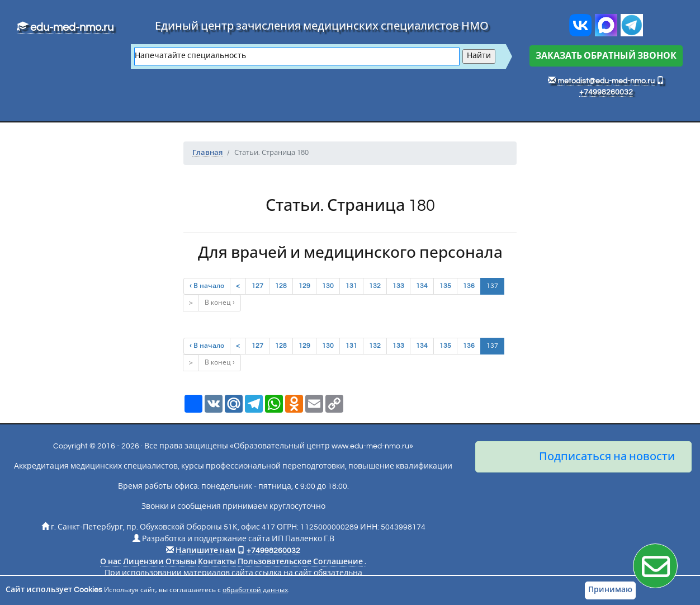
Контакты (217, 562)
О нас (111, 562)
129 (304, 286)
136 (469, 286)
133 (398, 286)
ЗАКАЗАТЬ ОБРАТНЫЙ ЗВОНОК (606, 56)
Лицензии (143, 562)
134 (422, 286)
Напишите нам (205, 551)
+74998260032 (606, 92)
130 (328, 286)
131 (351, 286)
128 (281, 286)
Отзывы (181, 562)
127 (257, 286)
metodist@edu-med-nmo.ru (606, 81)
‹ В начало (207, 286)
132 (375, 286)
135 (445, 286)
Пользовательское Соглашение (300, 562)
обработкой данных (255, 590)
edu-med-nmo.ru (65, 27)
